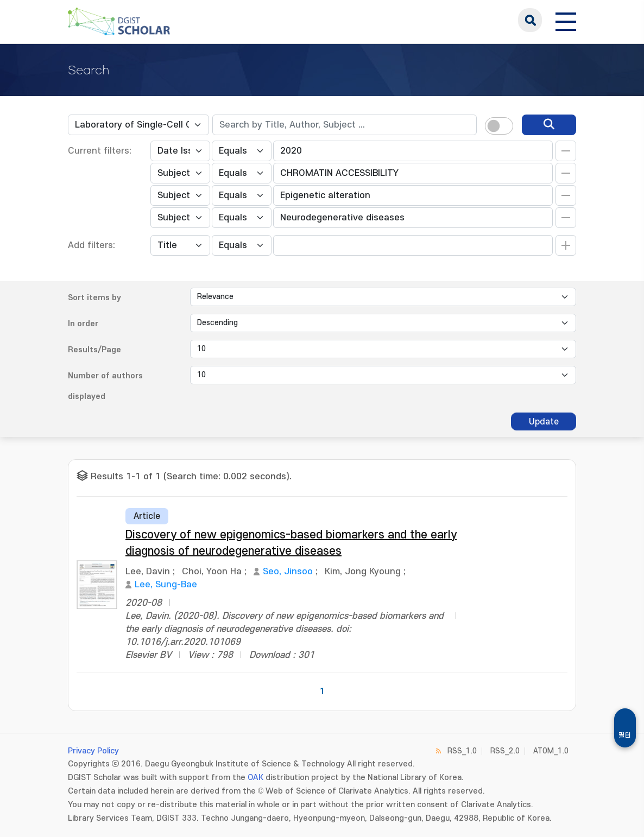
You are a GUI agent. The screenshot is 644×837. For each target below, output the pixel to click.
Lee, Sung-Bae (166, 585)
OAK (255, 778)
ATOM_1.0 (551, 751)
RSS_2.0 (505, 751)
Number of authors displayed (105, 386)
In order (83, 324)
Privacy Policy (93, 751)
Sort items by (94, 298)
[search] (549, 125)
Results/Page (94, 350)
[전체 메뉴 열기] (566, 20)
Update (544, 422)
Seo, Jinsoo (288, 572)
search (530, 20)
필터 (625, 735)
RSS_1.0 (462, 751)
